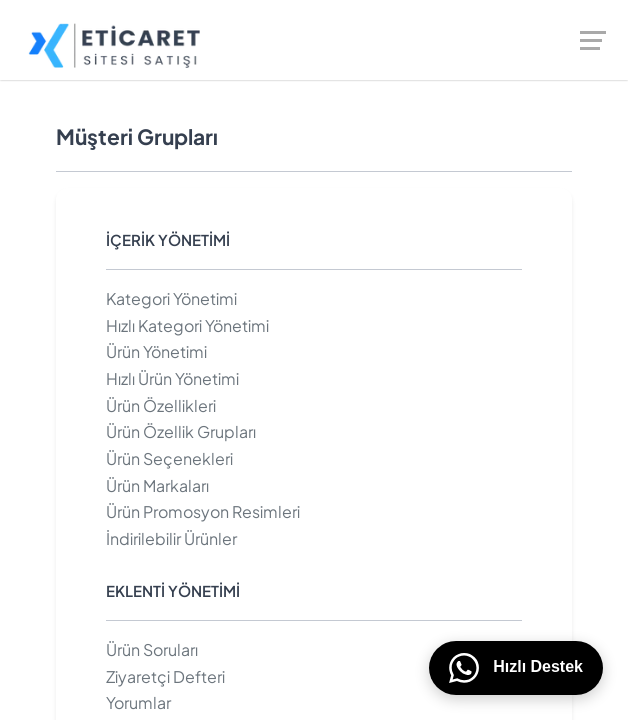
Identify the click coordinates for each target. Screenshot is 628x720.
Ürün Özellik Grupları (181, 431)
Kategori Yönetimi (171, 298)
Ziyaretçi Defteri (165, 676)
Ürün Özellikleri (161, 405)
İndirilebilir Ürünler (171, 538)
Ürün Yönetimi (156, 351)
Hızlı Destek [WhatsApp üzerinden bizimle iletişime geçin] (516, 668)
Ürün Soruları (152, 649)
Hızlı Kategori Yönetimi (187, 325)
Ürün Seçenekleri (169, 458)
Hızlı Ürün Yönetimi (172, 378)
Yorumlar (138, 702)
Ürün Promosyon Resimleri (203, 511)
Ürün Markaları (157, 485)
